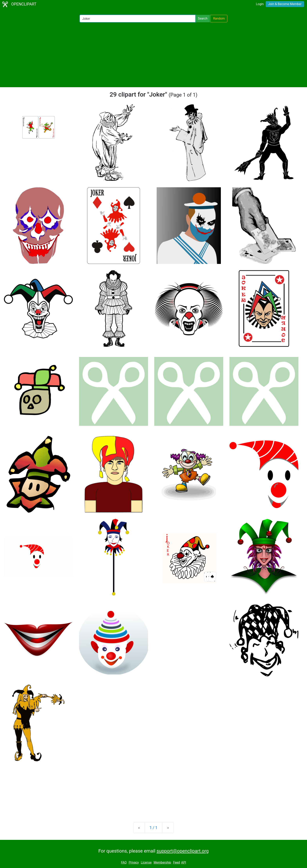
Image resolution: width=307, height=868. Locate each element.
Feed (177, 862)
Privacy (134, 862)
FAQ (124, 862)
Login (260, 4)
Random (219, 18)
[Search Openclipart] (138, 19)
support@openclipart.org (182, 851)
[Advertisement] (153, 55)
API (184, 862)
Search (203, 18)
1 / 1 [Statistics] (154, 828)
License (146, 862)
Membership (162, 862)
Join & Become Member (285, 4)
